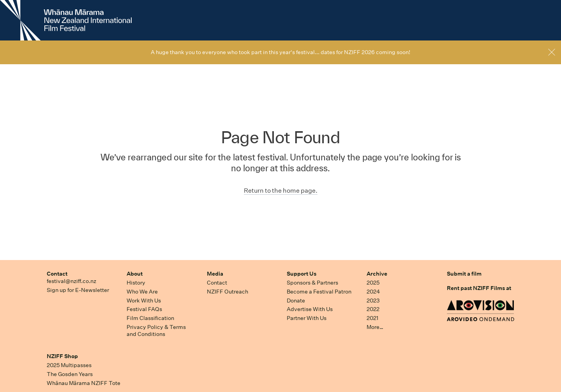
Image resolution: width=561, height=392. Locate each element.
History (136, 283)
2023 (373, 301)
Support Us (302, 274)
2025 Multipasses (69, 365)
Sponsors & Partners (312, 283)
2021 (372, 318)
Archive (377, 274)
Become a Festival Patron (319, 292)
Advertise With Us (310, 309)
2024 (373, 292)
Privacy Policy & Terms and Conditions (156, 331)
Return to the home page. (281, 191)
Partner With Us (307, 318)
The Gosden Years (70, 374)
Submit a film (464, 274)
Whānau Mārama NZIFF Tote (84, 383)
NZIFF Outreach (228, 292)
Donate (296, 301)
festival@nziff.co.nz (71, 281)
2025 (373, 283)
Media (215, 274)
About (135, 274)
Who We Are (142, 292)
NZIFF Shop (62, 356)
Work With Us (144, 301)
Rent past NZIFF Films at (479, 288)
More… (375, 327)
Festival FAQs (144, 309)
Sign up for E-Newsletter (78, 290)
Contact (57, 274)
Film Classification (150, 318)
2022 (373, 309)
